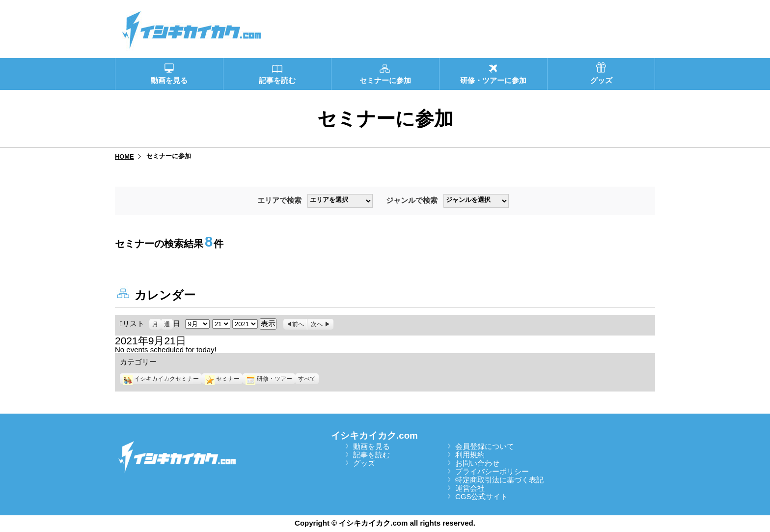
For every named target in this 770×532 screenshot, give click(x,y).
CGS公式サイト (482, 496)
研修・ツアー (269, 379)
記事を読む (371, 455)
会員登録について (485, 446)
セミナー (222, 379)
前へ (298, 324)
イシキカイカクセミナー (161, 379)
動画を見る (371, 446)
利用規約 (470, 455)
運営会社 (470, 488)
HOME (124, 156)
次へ (317, 324)
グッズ (364, 463)
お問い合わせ (477, 463)
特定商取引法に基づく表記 (499, 480)
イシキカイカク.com (374, 435)
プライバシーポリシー (492, 471)
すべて (307, 379)
